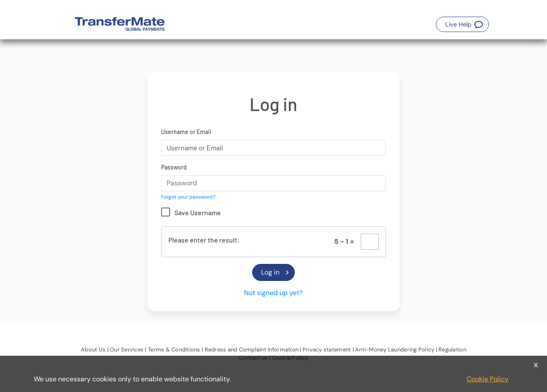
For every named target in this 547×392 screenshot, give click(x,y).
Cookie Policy (488, 379)
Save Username (198, 212)
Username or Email (186, 132)
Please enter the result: (204, 240)
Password (174, 167)
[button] (462, 24)
